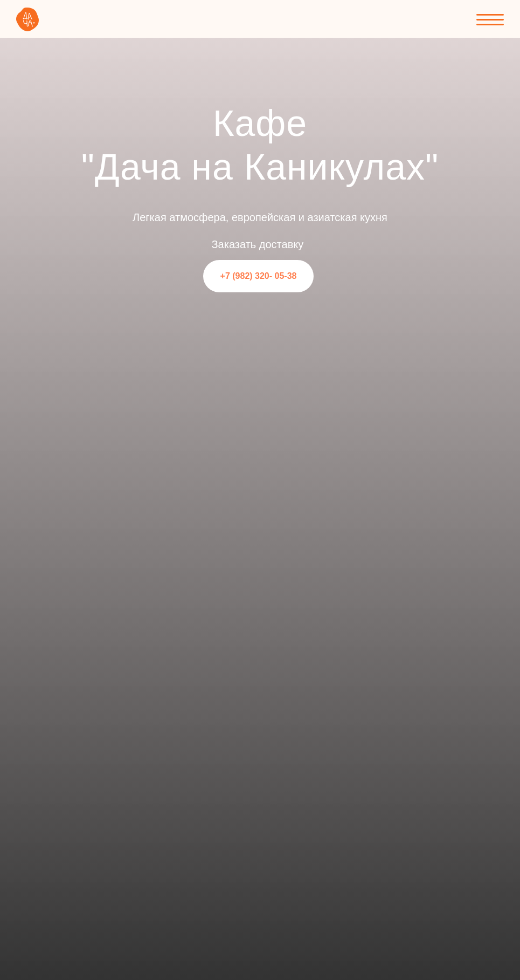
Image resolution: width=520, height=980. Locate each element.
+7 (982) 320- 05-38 (259, 276)
